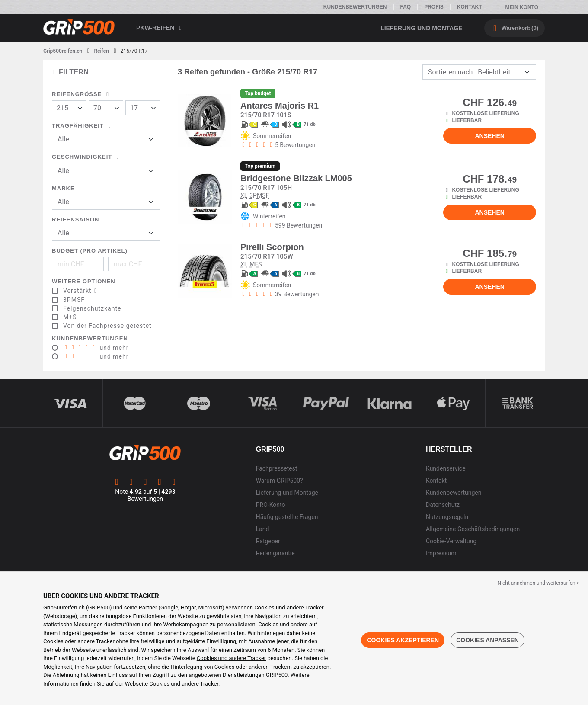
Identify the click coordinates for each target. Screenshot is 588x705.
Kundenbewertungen (355, 7)
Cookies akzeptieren (403, 640)
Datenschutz (443, 505)
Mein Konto (517, 7)
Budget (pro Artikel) (90, 251)
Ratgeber (268, 541)
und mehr (96, 348)
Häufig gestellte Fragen (287, 517)
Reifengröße (82, 94)
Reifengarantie (275, 553)
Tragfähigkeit (83, 126)
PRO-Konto (271, 505)
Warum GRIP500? (280, 481)
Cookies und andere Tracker (231, 658)
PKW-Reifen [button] (160, 28)
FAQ (406, 7)
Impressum (441, 553)
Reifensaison (76, 220)
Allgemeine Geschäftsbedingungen (473, 529)
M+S (70, 317)
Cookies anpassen (487, 640)
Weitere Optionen (84, 281)
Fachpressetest (277, 468)
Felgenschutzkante (92, 308)
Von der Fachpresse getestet (107, 326)
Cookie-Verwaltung (451, 541)
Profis (434, 7)
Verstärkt (81, 291)
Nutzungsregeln (447, 517)
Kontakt (470, 7)
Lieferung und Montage (422, 28)
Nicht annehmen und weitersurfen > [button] (538, 583)
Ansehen (489, 136)
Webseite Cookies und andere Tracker (172, 684)
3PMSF (74, 300)
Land (263, 529)
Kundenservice (446, 468)
